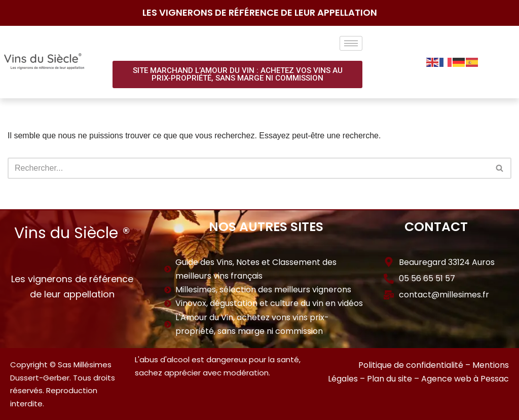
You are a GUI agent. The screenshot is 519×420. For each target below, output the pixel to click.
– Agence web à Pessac (461, 379)
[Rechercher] (248, 168)
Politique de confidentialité (411, 365)
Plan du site (390, 379)
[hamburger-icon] (351, 43)
